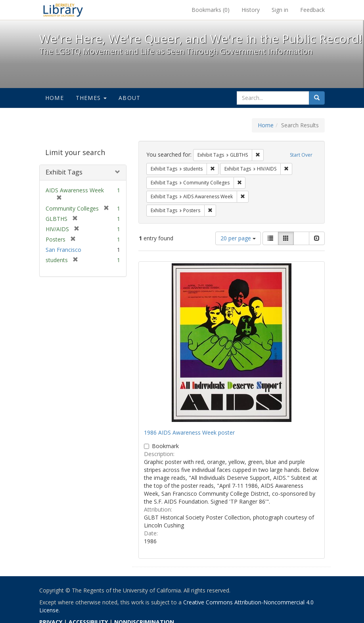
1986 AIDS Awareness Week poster (189, 432)
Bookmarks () (211, 10)
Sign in (280, 10)
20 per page (238, 238)
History (251, 10)
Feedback (312, 10)
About (129, 98)
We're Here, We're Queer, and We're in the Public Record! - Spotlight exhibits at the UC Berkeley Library (63, 10)
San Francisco (63, 250)
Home (55, 98)
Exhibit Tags (64, 172)
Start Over (301, 155)
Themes (91, 98)
